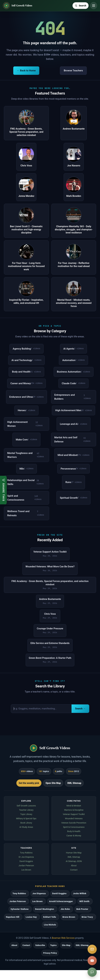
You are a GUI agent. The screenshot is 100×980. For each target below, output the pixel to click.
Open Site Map (53, 783)
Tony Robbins (26, 853)
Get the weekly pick (29, 783)
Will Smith (84, 901)
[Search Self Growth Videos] (81, 6)
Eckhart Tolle (50, 917)
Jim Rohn (65, 909)
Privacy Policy (50, 953)
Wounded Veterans (74, 818)
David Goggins (26, 861)
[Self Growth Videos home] (18, 6)
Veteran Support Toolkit (74, 814)
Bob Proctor (82, 909)
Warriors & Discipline (74, 810)
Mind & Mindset (74, 806)
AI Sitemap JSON (74, 861)
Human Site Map (74, 853)
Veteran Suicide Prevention (74, 823)
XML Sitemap (74, 783)
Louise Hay (31, 917)
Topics (53, 945)
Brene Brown (69, 917)
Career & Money (74, 836)
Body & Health (74, 831)
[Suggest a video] (92, 972)
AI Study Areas (26, 827)
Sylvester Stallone (20, 909)
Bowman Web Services (63, 938)
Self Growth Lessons (26, 806)
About (74, 865)
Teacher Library (26, 810)
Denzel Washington (45, 909)
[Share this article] (3, 490)
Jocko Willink (80, 893)
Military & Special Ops (26, 818)
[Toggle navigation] (94, 6)
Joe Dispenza (39, 893)
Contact (74, 870)
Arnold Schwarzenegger (61, 901)
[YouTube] (92, 961)
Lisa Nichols (50, 925)
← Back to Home (26, 71)
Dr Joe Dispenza (26, 857)
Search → (80, 709)
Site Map (66, 945)
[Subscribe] (92, 949)
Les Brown (26, 870)
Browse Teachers (73, 71)
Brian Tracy (87, 917)
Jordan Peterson (26, 865)
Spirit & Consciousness (74, 827)
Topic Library (26, 814)
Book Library (26, 823)
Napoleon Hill (13, 917)
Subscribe (40, 945)
